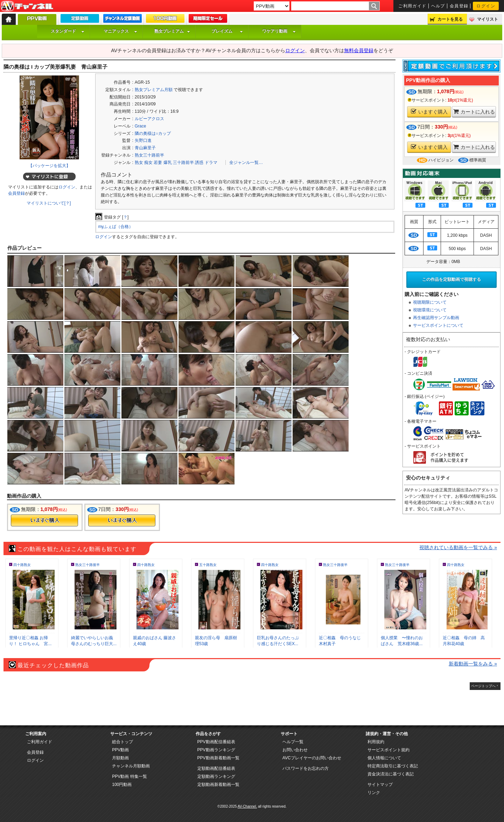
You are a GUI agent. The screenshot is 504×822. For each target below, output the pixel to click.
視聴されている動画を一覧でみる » (458, 547)
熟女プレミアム (172, 31)
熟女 (139, 163)
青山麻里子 (145, 148)
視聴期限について (430, 302)
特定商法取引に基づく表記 (393, 766)
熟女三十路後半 (87, 565)
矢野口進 (143, 140)
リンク (374, 793)
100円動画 (122, 785)
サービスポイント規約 (388, 750)
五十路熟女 (208, 565)
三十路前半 (183, 163)
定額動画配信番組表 (216, 768)
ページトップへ (483, 686)
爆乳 (168, 163)
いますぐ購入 (429, 112)
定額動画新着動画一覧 (218, 785)
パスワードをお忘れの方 (306, 768)
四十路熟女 (22, 565)
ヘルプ (438, 6)
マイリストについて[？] (49, 203)
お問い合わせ (295, 750)
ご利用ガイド (412, 6)
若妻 (158, 163)
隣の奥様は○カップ (153, 133)
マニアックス (120, 31)
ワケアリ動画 (279, 31)
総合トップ (122, 742)
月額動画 (120, 758)
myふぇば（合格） (115, 227)
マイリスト (488, 19)
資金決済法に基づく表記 (391, 774)
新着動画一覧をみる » (473, 664)
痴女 (148, 163)
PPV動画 (120, 750)
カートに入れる (474, 112)
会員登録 (459, 6)
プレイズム (227, 31)
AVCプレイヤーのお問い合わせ (312, 758)
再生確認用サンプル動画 (436, 318)
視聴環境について (430, 310)
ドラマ (211, 163)
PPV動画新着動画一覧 (218, 758)
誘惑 (199, 163)
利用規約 (376, 742)
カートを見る (450, 19)
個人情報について (384, 758)
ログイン (486, 6)
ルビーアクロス (149, 119)
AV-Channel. (247, 806)
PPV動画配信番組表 (216, 742)
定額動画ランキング (216, 776)
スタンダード (68, 31)
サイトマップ (380, 785)
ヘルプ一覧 (293, 742)
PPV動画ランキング (216, 750)
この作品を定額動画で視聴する (451, 279)
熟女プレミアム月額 (154, 90)
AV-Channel (27, 6)
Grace (141, 126)
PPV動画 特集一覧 (129, 776)
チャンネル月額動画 (131, 766)
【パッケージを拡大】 (49, 166)
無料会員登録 (359, 50)
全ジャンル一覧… (246, 163)
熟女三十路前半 (149, 155)
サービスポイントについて (438, 325)
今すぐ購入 (44, 520)
